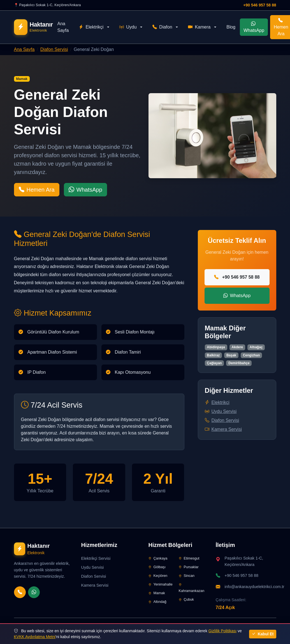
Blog (231, 27)
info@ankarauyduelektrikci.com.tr (255, 587)
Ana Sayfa (63, 27)
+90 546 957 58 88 (260, 5)
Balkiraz (213, 355)
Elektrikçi (91, 27)
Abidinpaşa (216, 347)
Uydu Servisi (221, 411)
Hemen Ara (37, 190)
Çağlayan (214, 363)
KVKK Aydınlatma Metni (35, 637)
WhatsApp (254, 27)
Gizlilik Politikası (222, 631)
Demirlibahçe (239, 363)
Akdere (237, 347)
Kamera (199, 27)
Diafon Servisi (54, 49)
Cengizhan (251, 355)
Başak (231, 355)
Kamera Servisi (223, 429)
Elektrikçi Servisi (96, 558)
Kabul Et (263, 634)
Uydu (128, 27)
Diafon (162, 27)
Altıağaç (256, 347)
